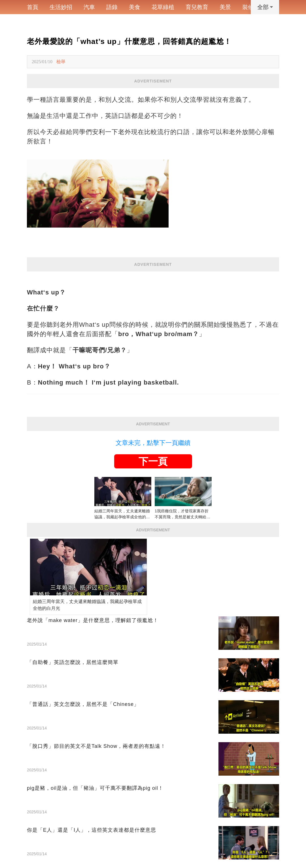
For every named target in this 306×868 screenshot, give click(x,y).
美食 (135, 7)
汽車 (89, 7)
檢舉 (61, 62)
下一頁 (153, 461)
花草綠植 (163, 7)
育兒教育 (197, 7)
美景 (225, 7)
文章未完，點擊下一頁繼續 (153, 443)
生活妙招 (61, 7)
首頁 (33, 7)
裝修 (248, 7)
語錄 (112, 7)
